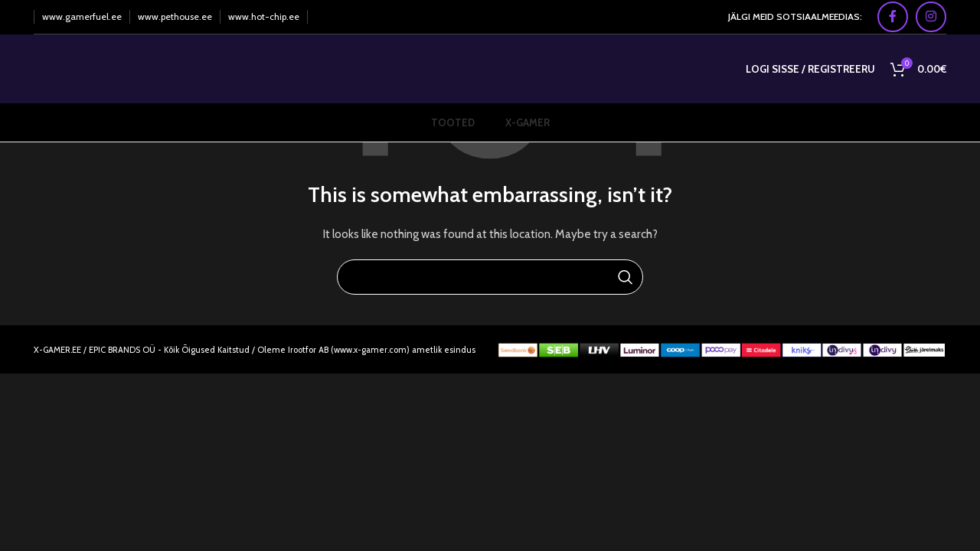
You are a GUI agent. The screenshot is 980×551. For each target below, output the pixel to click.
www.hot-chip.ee (264, 16)
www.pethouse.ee (175, 16)
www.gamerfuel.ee (82, 16)
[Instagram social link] (931, 17)
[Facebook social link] (893, 17)
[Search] (490, 277)
